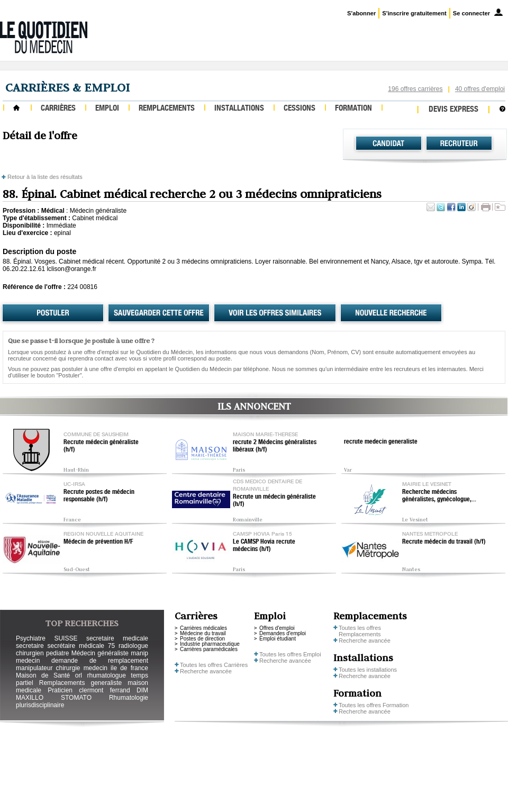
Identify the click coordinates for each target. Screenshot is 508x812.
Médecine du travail (203, 633)
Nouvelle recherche (391, 313)
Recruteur (459, 143)
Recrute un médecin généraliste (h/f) (274, 501)
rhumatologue (106, 675)
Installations (239, 109)
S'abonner (361, 13)
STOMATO (76, 698)
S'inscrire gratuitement (414, 13)
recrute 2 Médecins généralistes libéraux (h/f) (275, 446)
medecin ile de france (116, 668)
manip (139, 653)
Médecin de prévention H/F (98, 542)
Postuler (53, 313)
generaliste (107, 683)
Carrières (58, 109)
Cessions (300, 109)
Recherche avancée (206, 671)
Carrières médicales (203, 628)
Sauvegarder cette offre (159, 313)
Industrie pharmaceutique (210, 644)
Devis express (453, 110)
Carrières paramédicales (209, 649)
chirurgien (30, 653)
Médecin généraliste (100, 653)
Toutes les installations (368, 670)
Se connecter (471, 13)
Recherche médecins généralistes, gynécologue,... (439, 496)
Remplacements (167, 109)
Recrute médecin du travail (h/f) (444, 542)
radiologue (133, 646)
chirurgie (68, 668)
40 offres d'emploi (480, 89)
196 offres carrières (415, 89)
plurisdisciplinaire (40, 705)
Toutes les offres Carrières (214, 665)
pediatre (57, 653)
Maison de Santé (43, 675)
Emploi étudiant (278, 639)
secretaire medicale (117, 638)
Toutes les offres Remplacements (360, 631)
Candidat (389, 143)
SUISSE (66, 638)
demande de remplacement (100, 661)
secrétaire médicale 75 (81, 646)
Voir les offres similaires (275, 313)
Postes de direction (202, 639)
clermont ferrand (104, 690)
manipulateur (34, 668)
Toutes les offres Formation (374, 705)
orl (79, 675)
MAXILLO (30, 698)
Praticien (60, 690)
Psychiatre (31, 638)
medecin (28, 661)
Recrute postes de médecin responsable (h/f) (99, 496)
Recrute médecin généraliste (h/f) (101, 446)
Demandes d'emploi (283, 633)
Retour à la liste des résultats (45, 177)
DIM (142, 690)
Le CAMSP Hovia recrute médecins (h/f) (264, 546)
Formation (353, 109)
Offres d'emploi (277, 628)
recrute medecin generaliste (381, 442)
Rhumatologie (129, 698)
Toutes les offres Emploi (290, 654)
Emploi (107, 109)
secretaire (30, 646)
